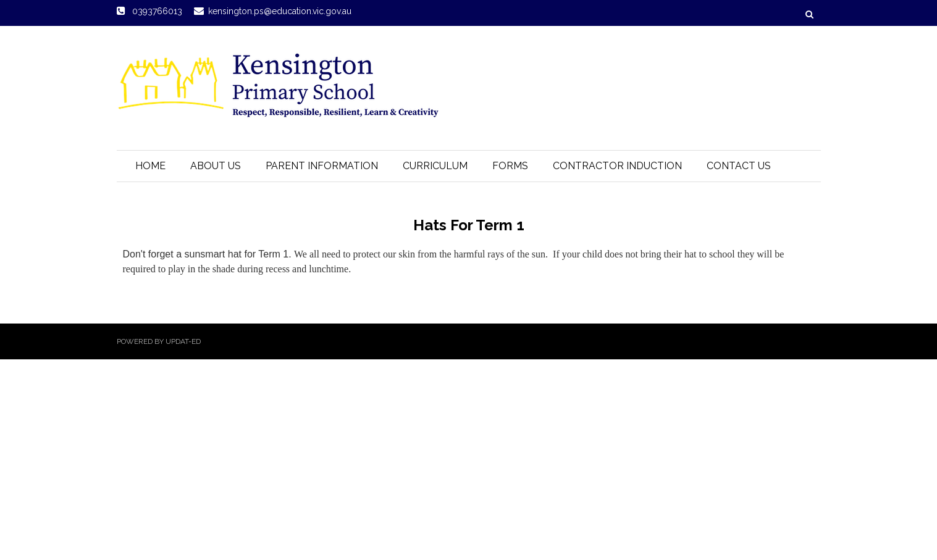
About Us (216, 166)
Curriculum (435, 166)
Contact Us (739, 166)
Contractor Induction (617, 166)
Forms (510, 166)
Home (150, 166)
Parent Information (322, 166)
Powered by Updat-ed (159, 341)
